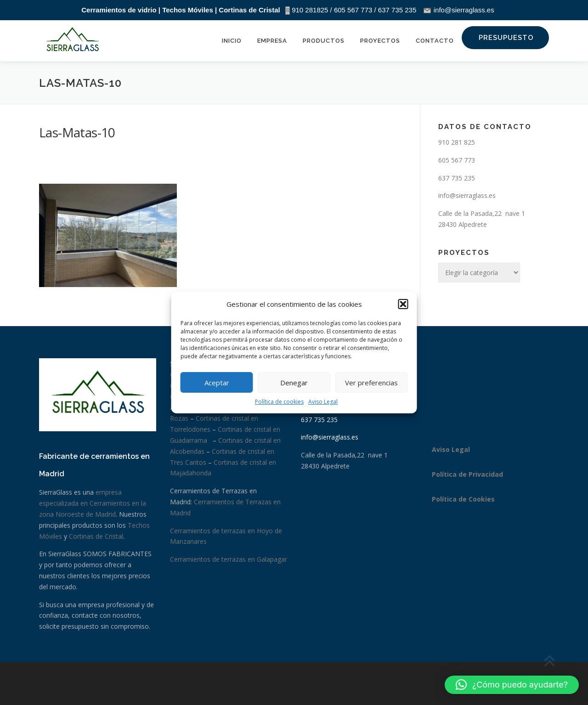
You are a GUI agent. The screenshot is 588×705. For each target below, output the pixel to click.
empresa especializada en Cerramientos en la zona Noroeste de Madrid (93, 503)
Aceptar (217, 383)
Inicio (232, 41)
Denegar (294, 383)
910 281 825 (457, 142)
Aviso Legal (323, 402)
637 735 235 (457, 178)
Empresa (272, 41)
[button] (403, 304)
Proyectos (380, 41)
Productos (324, 41)
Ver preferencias (371, 383)
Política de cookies (279, 402)
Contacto (435, 41)
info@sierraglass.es (467, 195)
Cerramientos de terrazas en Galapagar (229, 559)
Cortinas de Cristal (96, 536)
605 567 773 (457, 160)
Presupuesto (506, 38)
